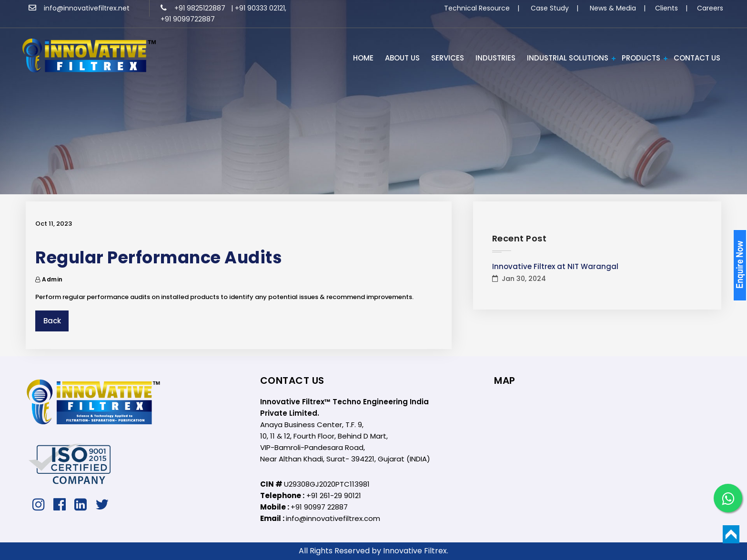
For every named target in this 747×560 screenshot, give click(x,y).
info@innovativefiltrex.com (333, 518)
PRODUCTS (641, 58)
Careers (710, 8)
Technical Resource (477, 8)
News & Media (613, 8)
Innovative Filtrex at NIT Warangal (555, 266)
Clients (666, 8)
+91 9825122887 (194, 8)
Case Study (550, 8)
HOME (363, 58)
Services (448, 58)
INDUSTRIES (495, 58)
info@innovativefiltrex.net (79, 8)
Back (52, 321)
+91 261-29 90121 (334, 495)
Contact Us (697, 58)
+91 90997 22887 (319, 507)
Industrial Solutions (568, 58)
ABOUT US (402, 58)
